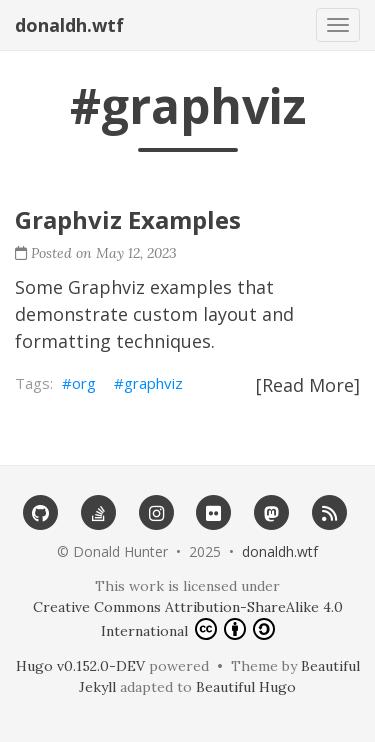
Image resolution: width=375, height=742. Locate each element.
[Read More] (308, 385)
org (84, 383)
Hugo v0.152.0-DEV (80, 666)
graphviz (153, 383)
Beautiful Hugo (246, 687)
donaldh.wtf (69, 25)
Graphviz (106, 287)
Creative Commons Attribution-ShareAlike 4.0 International (188, 619)
